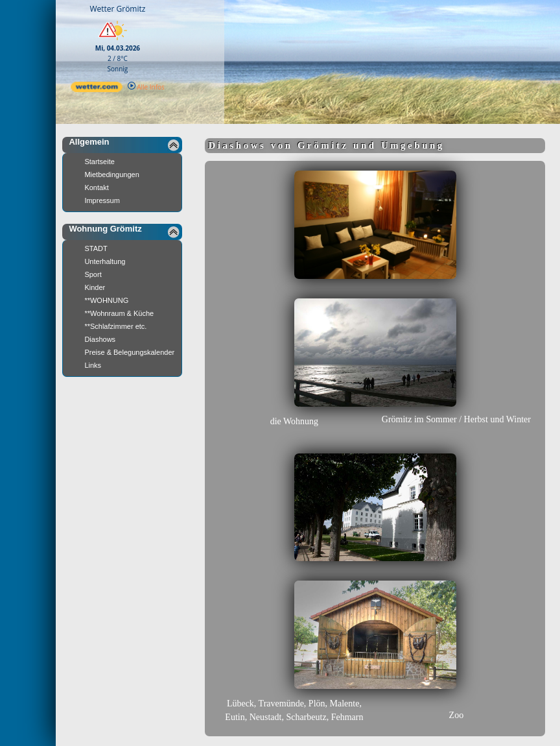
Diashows (100, 339)
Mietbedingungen (111, 174)
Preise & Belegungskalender (129, 352)
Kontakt (96, 187)
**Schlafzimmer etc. (115, 326)
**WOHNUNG (106, 300)
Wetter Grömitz (117, 9)
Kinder (95, 287)
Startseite (99, 162)
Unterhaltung (105, 261)
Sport (93, 274)
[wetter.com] (97, 90)
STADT (96, 248)
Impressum (102, 200)
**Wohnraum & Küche (119, 313)
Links (93, 365)
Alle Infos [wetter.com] (146, 87)
